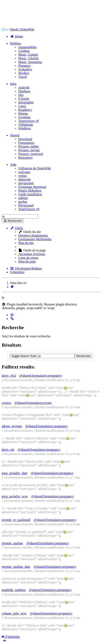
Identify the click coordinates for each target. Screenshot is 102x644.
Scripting (24, 117)
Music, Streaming (30, 62)
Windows (25, 128)
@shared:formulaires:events (33, 403)
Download (25, 139)
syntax (23, 176)
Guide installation (30, 194)
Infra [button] (13, 84)
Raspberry (25, 110)
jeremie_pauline (12, 543)
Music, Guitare (28, 55)
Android (24, 87)
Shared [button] (15, 135)
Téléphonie (26, 125)
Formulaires (26, 143)
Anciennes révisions (32, 254)
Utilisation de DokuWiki (35, 168)
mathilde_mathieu (14, 590)
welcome (24, 172)
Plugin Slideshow (30, 191)
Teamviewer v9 (29, 121)
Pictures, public (29, 146)
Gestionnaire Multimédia (35, 239)
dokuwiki (24, 179)
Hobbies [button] (15, 43)
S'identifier (17, 272)
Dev (21, 95)
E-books (24, 99)
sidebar (23, 198)
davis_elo (8, 450)
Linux (22, 106)
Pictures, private (29, 150)
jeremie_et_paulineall (16, 520)
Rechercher (83, 356)
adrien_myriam (12, 426)
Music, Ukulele (29, 58)
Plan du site (26, 243)
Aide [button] (13, 165)
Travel (22, 77)
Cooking (24, 51)
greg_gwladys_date (15, 473)
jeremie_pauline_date (16, 567)
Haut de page (27, 261)
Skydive (24, 73)
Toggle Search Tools (24, 356)
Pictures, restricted (31, 154)
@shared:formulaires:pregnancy (41, 376)
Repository (25, 158)
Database (24, 91)
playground (26, 183)
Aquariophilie (27, 47)
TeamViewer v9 (29, 209)
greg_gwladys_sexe (15, 496)
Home (17, 36)
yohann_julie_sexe (14, 613)
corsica (6, 403)
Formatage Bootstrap (32, 187)
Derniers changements (33, 235)
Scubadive (25, 69)
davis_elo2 (9, 376)
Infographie (26, 102)
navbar (23, 202)
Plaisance (24, 66)
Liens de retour (28, 258)
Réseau (23, 113)
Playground (26, 205)
